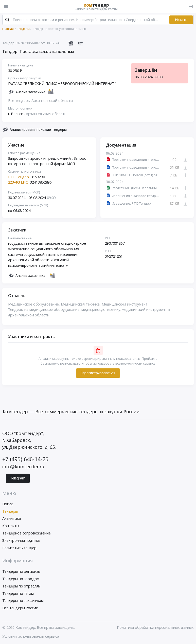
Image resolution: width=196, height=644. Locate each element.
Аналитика (12, 518)
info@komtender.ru (23, 467)
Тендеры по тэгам (18, 593)
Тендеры (10, 511)
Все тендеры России (20, 608)
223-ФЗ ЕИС (18, 182)
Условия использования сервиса (31, 636)
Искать (181, 20)
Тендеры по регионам (21, 571)
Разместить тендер (19, 548)
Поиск (7, 504)
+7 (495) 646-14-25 (25, 459)
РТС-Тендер (19, 177)
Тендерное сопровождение (26, 533)
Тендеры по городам (21, 579)
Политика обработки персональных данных (155, 627)
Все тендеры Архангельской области (40, 101)
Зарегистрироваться (98, 373)
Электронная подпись (21, 540)
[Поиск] (7, 20)
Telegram (18, 478)
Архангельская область (46, 114)
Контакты (11, 526)
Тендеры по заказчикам (23, 601)
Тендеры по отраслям (21, 586)
